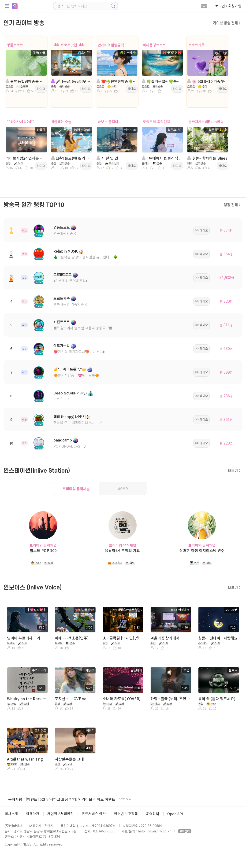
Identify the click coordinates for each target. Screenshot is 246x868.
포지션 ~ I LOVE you (72, 699)
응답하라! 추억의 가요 (122, 550)
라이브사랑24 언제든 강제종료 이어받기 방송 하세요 (26, 158)
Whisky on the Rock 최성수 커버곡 (27, 699)
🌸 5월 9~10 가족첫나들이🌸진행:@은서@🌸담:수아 (207, 81)
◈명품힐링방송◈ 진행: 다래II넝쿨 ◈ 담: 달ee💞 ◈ (26, 81)
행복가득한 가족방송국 (70, 304)
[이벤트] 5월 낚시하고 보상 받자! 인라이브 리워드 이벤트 (71, 799)
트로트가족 (197, 45)
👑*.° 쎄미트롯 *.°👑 (70, 369)
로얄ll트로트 (63, 274)
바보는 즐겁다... (109, 122)
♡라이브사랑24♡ (21, 122)
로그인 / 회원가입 (228, 6)
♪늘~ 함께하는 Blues (207, 158)
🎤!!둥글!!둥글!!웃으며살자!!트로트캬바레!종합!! (71, 81)
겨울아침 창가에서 (165, 638)
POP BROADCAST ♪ (70, 446)
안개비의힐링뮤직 (111, 45)
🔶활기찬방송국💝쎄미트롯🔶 (76, 375)
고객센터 (185, 831)
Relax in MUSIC (66, 251)
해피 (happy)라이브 (69, 417)
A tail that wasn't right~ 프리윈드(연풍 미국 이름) (27, 759)
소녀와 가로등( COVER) (122, 699)
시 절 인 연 (107, 158)
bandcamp (63, 440)
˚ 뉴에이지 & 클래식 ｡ (161, 158)
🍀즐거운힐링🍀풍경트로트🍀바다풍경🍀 (162, 81)
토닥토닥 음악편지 (157, 122)
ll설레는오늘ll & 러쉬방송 (71, 158)
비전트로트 (62, 322)
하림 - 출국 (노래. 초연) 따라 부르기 (170, 699)
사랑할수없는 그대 (69, 759)
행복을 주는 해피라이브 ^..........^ (78, 422)
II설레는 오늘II (63, 122)
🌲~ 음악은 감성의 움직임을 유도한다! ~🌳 (86, 257)
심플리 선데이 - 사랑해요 (218, 638)
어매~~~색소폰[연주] (72, 638)
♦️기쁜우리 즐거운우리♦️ (70, 281)
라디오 (41, 89)
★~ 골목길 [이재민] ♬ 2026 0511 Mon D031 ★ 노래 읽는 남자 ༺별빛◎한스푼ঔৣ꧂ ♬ (123, 638)
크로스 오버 (62, 399)
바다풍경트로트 (154, 45)
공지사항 (15, 799)
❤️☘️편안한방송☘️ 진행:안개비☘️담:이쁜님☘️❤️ (117, 81)
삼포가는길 (62, 345)
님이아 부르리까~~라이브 (27, 638)
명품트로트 (15, 45)
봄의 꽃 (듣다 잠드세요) (217, 699)
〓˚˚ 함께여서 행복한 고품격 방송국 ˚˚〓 (83, 328)
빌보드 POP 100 (43, 550)
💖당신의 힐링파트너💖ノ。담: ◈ (79, 351)
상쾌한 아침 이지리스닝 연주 (202, 550)
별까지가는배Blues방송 (206, 122)
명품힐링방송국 (65, 233)
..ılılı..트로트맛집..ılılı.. (69, 45)
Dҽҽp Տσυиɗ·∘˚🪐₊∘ (70, 393)
